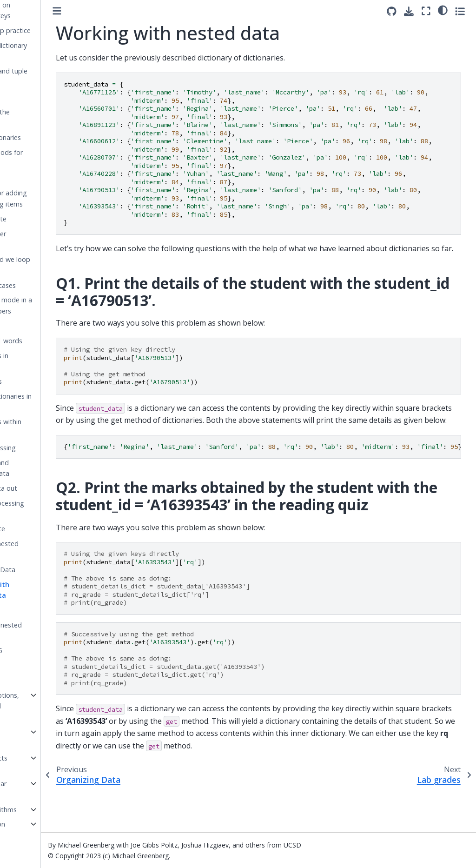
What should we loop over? (52, 265)
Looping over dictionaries (40, 239)
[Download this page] (409, 11)
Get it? (30, 178)
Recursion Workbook (28, 738)
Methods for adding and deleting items (50, 198)
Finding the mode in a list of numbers (53, 305)
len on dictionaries (47, 137)
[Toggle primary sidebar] (111, 11)
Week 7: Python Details (36, 830)
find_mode (36, 326)
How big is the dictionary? (42, 117)
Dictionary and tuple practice (51, 77)
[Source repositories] (392, 11)
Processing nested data (48, 631)
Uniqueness (37, 680)
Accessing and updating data (42, 468)
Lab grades (37, 610)
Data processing (45, 448)
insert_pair (35, 97)
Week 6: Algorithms (42, 810)
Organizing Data (45, 570)
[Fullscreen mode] (426, 11)
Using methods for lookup (48, 158)
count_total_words (48, 341)
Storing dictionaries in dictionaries (53, 402)
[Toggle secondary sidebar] (460, 11)
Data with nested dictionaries (46, 549)
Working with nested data (42, 590)
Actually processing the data (49, 509)
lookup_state (40, 529)
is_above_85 (38, 651)
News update (40, 219)
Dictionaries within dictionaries (48, 427)
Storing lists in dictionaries (41, 361)
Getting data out (46, 488)
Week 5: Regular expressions (36, 789)
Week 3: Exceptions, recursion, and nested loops (43, 706)
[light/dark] (443, 10)
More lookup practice (52, 30)
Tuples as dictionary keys (50, 51)
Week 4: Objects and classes (37, 764)
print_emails (38, 381)
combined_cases (45, 285)
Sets (26, 665)
